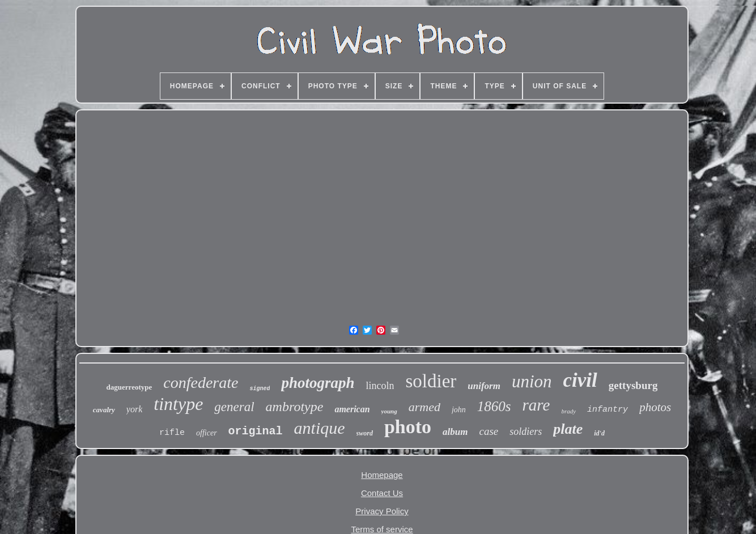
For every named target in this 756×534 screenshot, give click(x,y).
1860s (494, 406)
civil (580, 380)
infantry (608, 410)
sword (365, 433)
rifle (172, 433)
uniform (484, 386)
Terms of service (382, 529)
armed (424, 407)
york (134, 409)
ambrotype (295, 407)
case (489, 431)
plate (568, 429)
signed (260, 389)
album (455, 432)
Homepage (382, 475)
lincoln (380, 386)
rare (536, 405)
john (459, 410)
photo (408, 427)
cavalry (104, 410)
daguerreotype (129, 387)
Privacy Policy (382, 511)
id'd (599, 433)
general (234, 407)
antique (320, 428)
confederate (201, 383)
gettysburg (633, 385)
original (256, 431)
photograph (318, 383)
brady (568, 411)
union (532, 381)
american (352, 409)
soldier (431, 381)
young (389, 411)
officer (207, 433)
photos (655, 407)
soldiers (526, 432)
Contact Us (382, 493)
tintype (178, 404)
